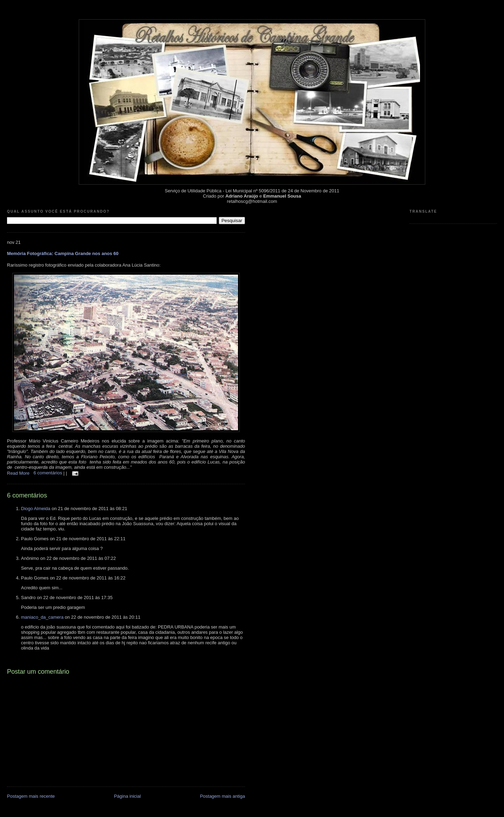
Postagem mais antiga (222, 796)
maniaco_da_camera (42, 617)
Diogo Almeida (36, 509)
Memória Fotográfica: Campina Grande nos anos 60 (63, 253)
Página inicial (128, 796)
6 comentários (48, 473)
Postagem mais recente (31, 796)
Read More (18, 473)
